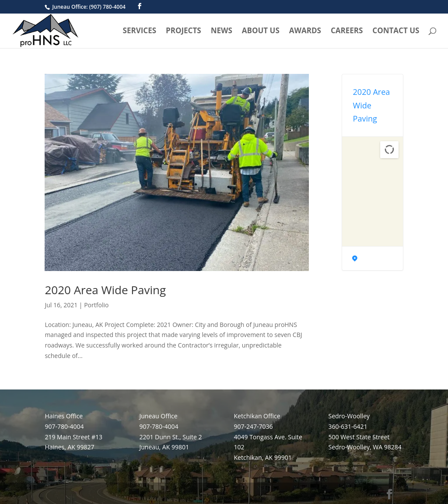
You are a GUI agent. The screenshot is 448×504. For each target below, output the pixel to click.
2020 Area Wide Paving (105, 290)
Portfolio (96, 305)
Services (140, 31)
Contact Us (396, 31)
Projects (184, 31)
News (222, 31)
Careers (347, 31)
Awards (305, 31)
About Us (261, 31)
